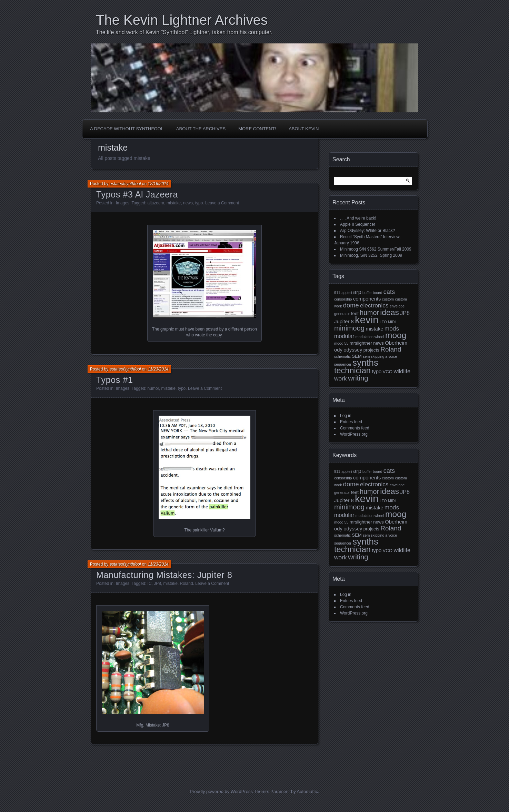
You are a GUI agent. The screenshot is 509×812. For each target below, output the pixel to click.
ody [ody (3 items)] (338, 350)
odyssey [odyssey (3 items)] (353, 350)
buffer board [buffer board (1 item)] (372, 293)
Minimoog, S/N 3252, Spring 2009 (371, 255)
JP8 (157, 583)
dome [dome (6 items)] (351, 305)
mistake (174, 203)
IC (150, 583)
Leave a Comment (222, 203)
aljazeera (156, 203)
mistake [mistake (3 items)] (374, 329)
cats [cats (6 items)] (389, 292)
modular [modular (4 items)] (344, 336)
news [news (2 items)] (378, 343)
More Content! (257, 129)
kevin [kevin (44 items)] (367, 320)
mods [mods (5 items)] (392, 328)
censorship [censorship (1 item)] (343, 299)
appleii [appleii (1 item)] (347, 293)
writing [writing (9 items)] (358, 378)
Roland (187, 583)
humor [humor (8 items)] (369, 313)
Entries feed (351, 422)
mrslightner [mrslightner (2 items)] (361, 343)
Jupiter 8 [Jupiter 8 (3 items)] (344, 322)
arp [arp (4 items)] (357, 292)
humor (153, 388)
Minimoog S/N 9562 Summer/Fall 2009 (376, 249)
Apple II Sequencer (358, 224)
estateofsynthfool (125, 184)
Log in (346, 416)
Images (123, 203)
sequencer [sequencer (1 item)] (343, 364)
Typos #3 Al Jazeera (137, 194)
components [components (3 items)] (367, 299)
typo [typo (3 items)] (377, 372)
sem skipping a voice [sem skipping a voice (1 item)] (380, 356)
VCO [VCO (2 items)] (388, 372)
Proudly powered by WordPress (221, 791)
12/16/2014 (158, 184)
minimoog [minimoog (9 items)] (349, 328)
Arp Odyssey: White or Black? (367, 231)
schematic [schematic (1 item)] (342, 356)
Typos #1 (114, 380)
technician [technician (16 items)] (352, 371)
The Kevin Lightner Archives (182, 20)
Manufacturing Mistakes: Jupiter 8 (164, 575)
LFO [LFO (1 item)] (383, 322)
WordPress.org (354, 434)
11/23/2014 (158, 369)
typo (199, 203)
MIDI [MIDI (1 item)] (392, 322)
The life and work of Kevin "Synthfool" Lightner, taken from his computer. (184, 32)
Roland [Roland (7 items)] (391, 349)
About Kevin (304, 129)
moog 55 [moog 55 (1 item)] (341, 343)
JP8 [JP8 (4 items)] (405, 313)
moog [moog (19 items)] (396, 335)
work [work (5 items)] (341, 378)
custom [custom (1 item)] (388, 299)
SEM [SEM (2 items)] (357, 356)
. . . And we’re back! (358, 218)
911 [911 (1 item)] (337, 293)
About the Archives (201, 129)
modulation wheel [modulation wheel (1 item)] (370, 337)
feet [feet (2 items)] (355, 313)
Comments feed (355, 428)
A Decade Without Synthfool (127, 129)
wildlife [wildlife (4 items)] (402, 371)
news (188, 203)
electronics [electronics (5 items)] (374, 305)
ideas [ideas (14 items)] (390, 312)
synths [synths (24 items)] (365, 363)
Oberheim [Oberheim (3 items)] (396, 343)
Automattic (307, 791)
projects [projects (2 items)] (371, 350)
